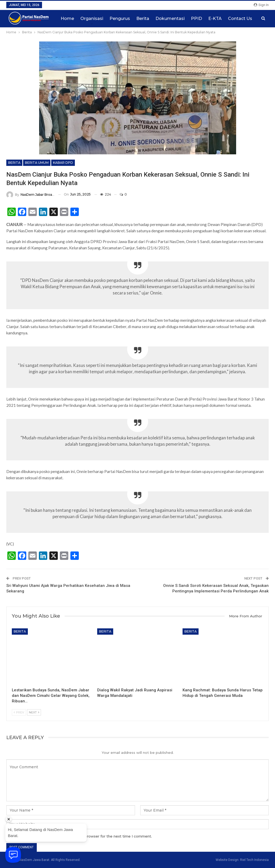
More (234, 19)
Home (67, 19)
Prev (19, 712)
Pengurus (120, 19)
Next (34, 712)
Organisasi (92, 19)
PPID (196, 19)
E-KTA (215, 19)
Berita (143, 19)
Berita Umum (37, 163)
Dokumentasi (170, 19)
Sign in (261, 5)
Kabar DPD (63, 163)
